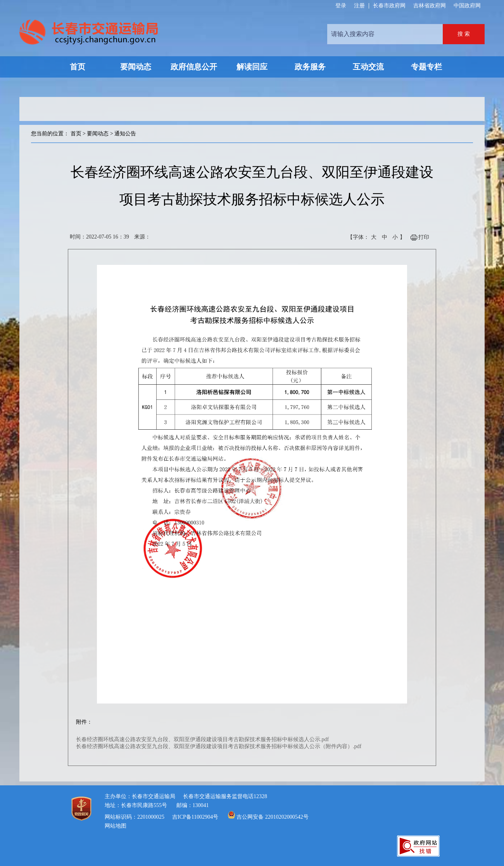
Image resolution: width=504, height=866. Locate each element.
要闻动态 (98, 134)
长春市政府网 (389, 6)
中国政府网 (467, 6)
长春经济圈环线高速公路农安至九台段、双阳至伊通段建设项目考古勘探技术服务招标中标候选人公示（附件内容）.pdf (219, 746)
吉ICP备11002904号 (195, 817)
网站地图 (116, 826)
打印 (424, 237)
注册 (359, 6)
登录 (341, 6)
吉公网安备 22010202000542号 (273, 817)
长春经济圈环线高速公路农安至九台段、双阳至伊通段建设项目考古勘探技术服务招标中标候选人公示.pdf (202, 739)
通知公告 (125, 134)
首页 (76, 134)
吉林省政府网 (430, 6)
